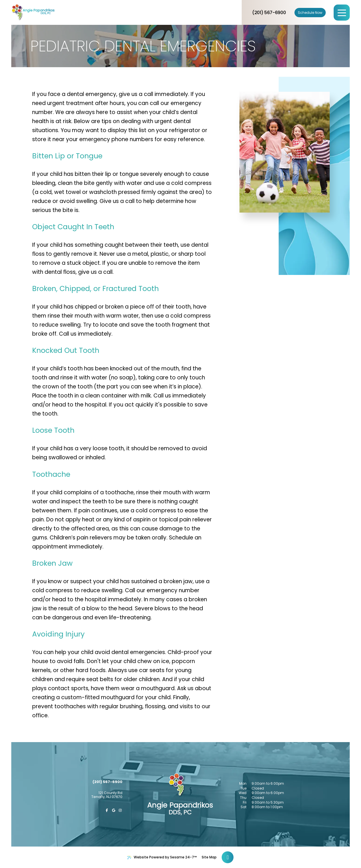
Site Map (209, 857)
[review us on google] (114, 810)
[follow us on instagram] (120, 810)
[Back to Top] (228, 857)
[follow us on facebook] (107, 810)
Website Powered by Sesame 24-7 (162, 857)
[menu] (342, 13)
